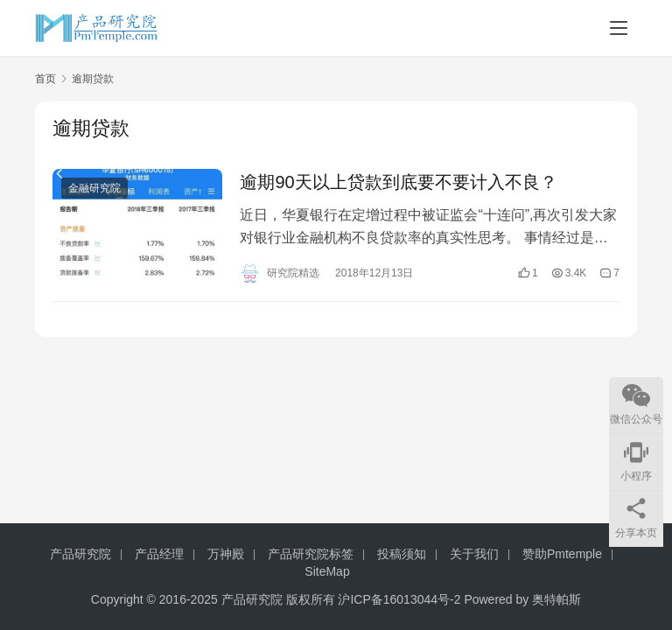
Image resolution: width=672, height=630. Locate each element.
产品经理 (159, 554)
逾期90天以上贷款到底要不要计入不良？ (398, 182)
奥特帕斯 (556, 599)
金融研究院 (94, 188)
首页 (45, 79)
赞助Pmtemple (562, 554)
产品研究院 (80, 554)
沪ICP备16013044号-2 (399, 599)
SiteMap (327, 571)
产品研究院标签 (311, 554)
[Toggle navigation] (619, 28)
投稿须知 (402, 554)
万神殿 (226, 554)
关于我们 (474, 554)
